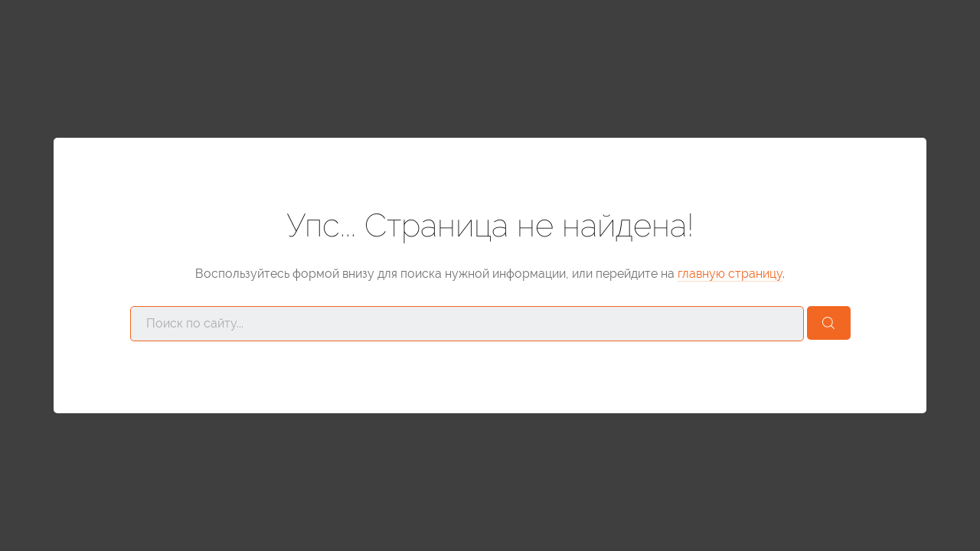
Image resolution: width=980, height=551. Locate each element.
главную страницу (730, 274)
